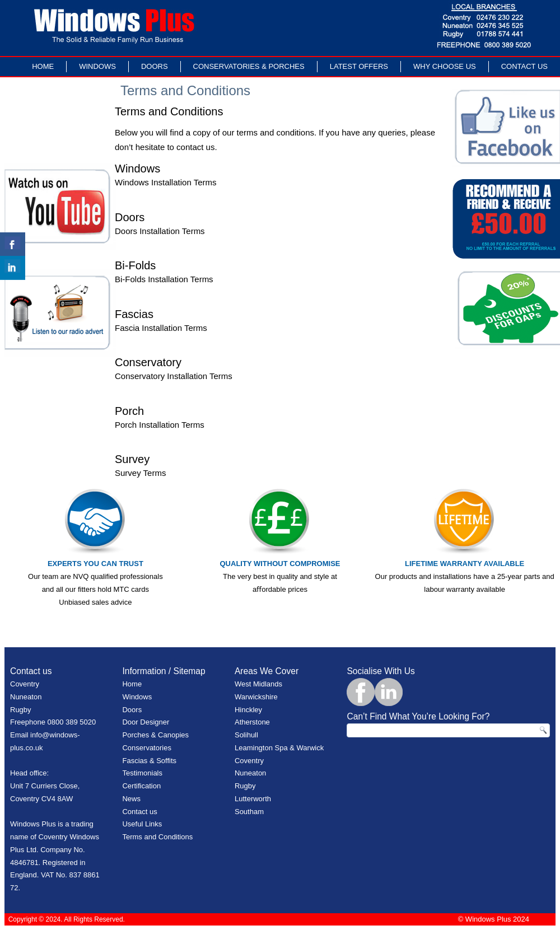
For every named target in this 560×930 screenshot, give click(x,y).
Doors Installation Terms (160, 231)
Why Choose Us (445, 66)
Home (43, 66)
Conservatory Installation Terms (174, 376)
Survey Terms (140, 473)
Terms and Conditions (157, 837)
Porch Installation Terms (160, 425)
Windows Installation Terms (165, 182)
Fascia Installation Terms (161, 328)
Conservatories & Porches (249, 66)
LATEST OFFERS (359, 66)
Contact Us (524, 66)
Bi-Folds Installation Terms (164, 279)
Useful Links (142, 824)
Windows (97, 66)
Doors (155, 66)
